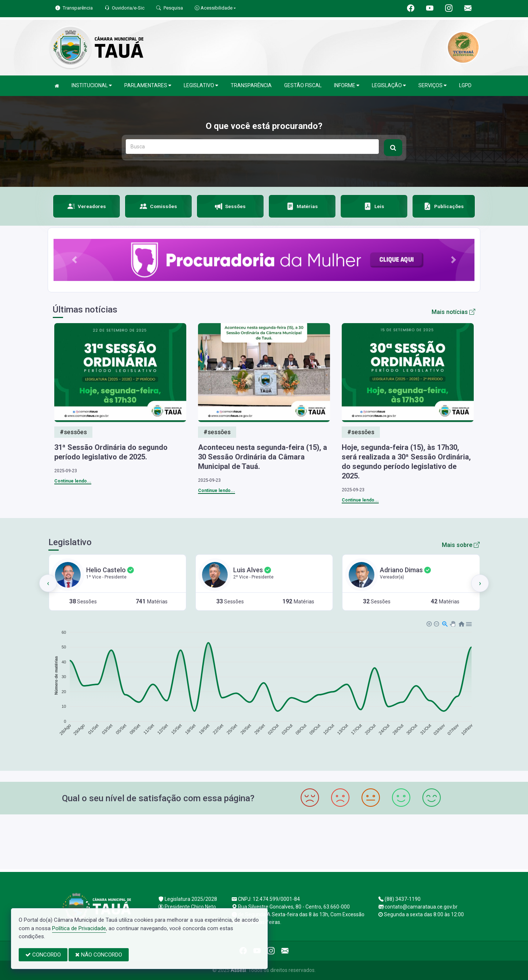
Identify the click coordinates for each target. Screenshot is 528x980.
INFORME (347, 86)
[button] (74, 260)
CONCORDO (43, 955)
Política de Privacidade (79, 928)
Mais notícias (453, 312)
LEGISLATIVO (201, 86)
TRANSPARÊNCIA (251, 85)
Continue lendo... (73, 481)
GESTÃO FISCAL (303, 85)
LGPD (465, 85)
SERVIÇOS (432, 86)
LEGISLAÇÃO (389, 86)
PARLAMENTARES (148, 86)
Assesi (238, 970)
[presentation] (48, 583)
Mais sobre (461, 545)
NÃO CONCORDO (99, 955)
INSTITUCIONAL (92, 86)
